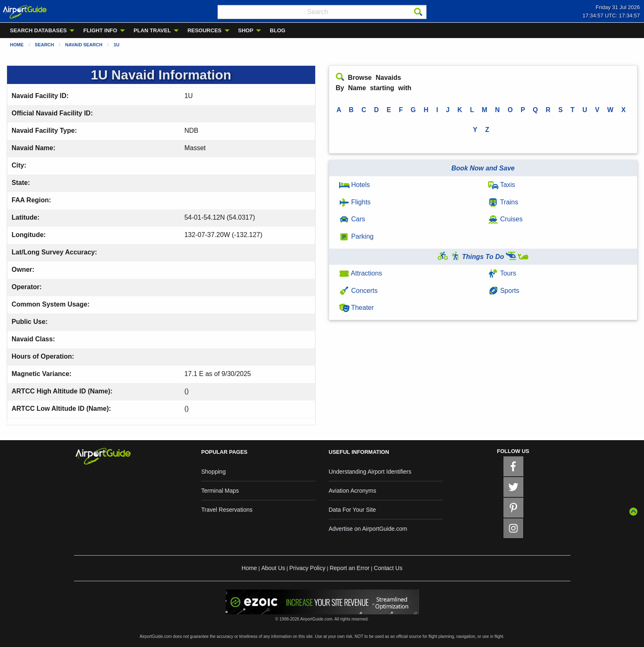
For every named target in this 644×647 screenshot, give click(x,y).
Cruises (505, 219)
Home (17, 45)
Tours (502, 273)
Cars (352, 219)
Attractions (361, 273)
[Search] (418, 12)
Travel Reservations (227, 510)
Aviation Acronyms (353, 491)
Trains (503, 202)
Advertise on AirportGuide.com (368, 529)
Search (44, 45)
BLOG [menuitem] (278, 30)
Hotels (355, 185)
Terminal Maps (220, 491)
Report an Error (350, 568)
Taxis (502, 185)
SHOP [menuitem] (246, 30)
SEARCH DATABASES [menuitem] (38, 30)
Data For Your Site (352, 510)
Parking (357, 236)
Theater (357, 308)
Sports (504, 291)
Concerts (358, 291)
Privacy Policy (308, 568)
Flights (355, 202)
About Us (273, 568)
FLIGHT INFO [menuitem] (100, 30)
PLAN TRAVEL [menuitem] (152, 30)
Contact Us (388, 568)
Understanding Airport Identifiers (370, 472)
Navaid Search (84, 45)
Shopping (214, 472)
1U (117, 45)
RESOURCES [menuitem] (204, 30)
